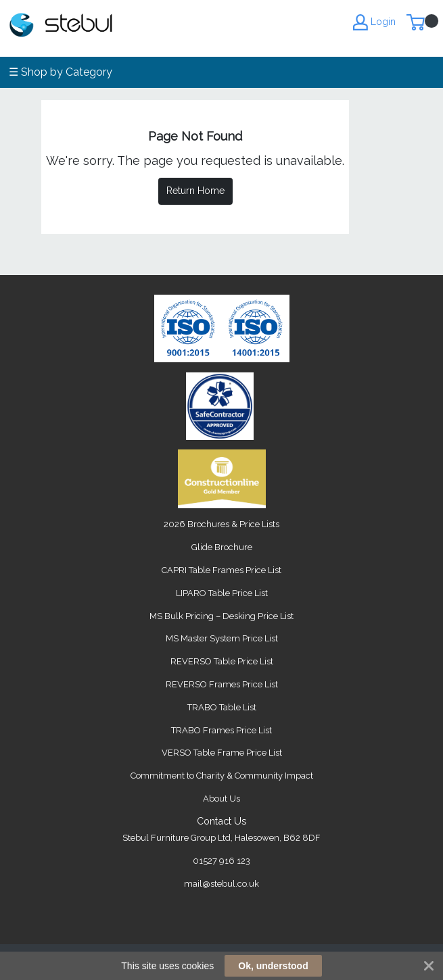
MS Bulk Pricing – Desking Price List (221, 616)
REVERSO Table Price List (222, 661)
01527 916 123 (221, 861)
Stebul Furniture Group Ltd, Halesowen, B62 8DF (221, 838)
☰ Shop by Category (61, 72)
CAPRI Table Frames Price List (221, 570)
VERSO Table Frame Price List (222, 753)
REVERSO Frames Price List (222, 684)
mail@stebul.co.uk (221, 884)
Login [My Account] (374, 22)
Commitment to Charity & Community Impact (222, 776)
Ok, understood (273, 966)
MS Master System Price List (222, 638)
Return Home (195, 191)
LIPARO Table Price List (222, 593)
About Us (221, 799)
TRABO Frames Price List (221, 730)
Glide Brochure (222, 547)
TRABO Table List (222, 707)
